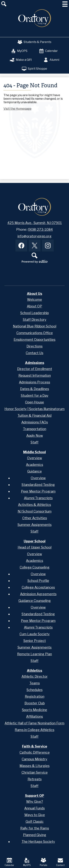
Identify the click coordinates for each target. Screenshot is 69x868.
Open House (34, 402)
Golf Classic (35, 822)
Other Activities (35, 518)
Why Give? (34, 802)
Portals (43, 862)
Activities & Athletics (34, 505)
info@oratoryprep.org (34, 236)
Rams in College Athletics (34, 730)
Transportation (35, 429)
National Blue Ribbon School (35, 326)
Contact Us (34, 353)
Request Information (35, 376)
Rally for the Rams (35, 828)
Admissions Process (34, 382)
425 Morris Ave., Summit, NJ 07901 (35, 223)
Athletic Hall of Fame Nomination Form (34, 723)
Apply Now (35, 436)
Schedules (34, 690)
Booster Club (35, 703)
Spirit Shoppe (34, 69)
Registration (35, 696)
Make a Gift (21, 60)
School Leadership (34, 313)
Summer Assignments (34, 525)
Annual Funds (34, 808)
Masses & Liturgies (34, 766)
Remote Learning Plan (34, 654)
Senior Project (35, 641)
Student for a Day (35, 396)
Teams (35, 683)
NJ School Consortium (35, 511)
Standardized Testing (38, 485)
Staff (34, 442)
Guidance (34, 471)
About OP (34, 306)
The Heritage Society (38, 842)
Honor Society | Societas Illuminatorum (34, 409)
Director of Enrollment (35, 369)
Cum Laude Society (35, 634)
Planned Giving (35, 835)
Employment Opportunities (34, 340)
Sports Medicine (34, 710)
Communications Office (35, 333)
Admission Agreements (38, 594)
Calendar (48, 51)
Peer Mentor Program (38, 491)
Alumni (51, 60)
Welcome (34, 300)
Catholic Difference (35, 752)
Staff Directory (35, 320)
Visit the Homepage (17, 109)
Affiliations (34, 717)
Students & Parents (34, 42)
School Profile (38, 581)
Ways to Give (35, 815)
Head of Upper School (35, 547)
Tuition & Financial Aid (34, 416)
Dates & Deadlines (34, 389)
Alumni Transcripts (38, 498)
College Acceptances (38, 587)
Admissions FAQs (35, 422)
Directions (34, 346)
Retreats (35, 779)
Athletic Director (35, 676)
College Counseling (35, 567)
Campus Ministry (34, 759)
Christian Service (35, 772)
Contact (60, 862)
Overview (34, 458)
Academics (34, 465)
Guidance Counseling (35, 601)
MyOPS (19, 51)
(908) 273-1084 (40, 230)
